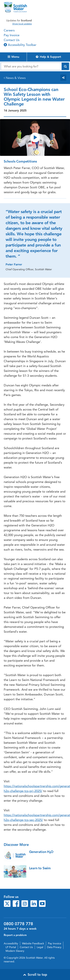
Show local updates (22, 24)
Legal (40, 947)
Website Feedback (33, 943)
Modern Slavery (15, 951)
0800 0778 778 (18, 924)
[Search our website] (31, 66)
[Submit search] (65, 66)
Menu (13, 57)
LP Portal (11, 947)
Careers (9, 30)
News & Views (16, 78)
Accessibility (11, 943)
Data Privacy (54, 947)
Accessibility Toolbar (20, 45)
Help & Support (48, 57)
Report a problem (15, 935)
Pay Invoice (12, 35)
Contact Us (12, 40)
